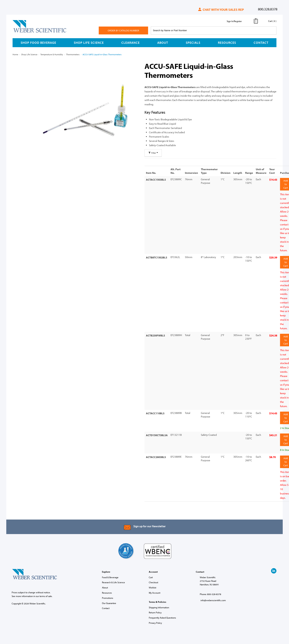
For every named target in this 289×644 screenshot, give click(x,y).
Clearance (130, 43)
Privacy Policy (155, 620)
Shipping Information (159, 605)
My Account (155, 590)
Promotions (108, 595)
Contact (261, 43)
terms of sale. (46, 594)
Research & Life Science (113, 580)
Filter (153, 153)
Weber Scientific (21, 32)
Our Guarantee (109, 601)
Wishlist (152, 585)
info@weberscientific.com (213, 598)
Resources (227, 43)
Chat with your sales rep (221, 10)
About (163, 43)
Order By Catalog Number (123, 30)
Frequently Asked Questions (162, 615)
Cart (151, 575)
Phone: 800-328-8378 (210, 592)
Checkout (153, 580)
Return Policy (155, 610)
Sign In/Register (234, 21)
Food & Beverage (110, 575)
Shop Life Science (89, 43)
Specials (193, 43)
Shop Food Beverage (38, 43)
